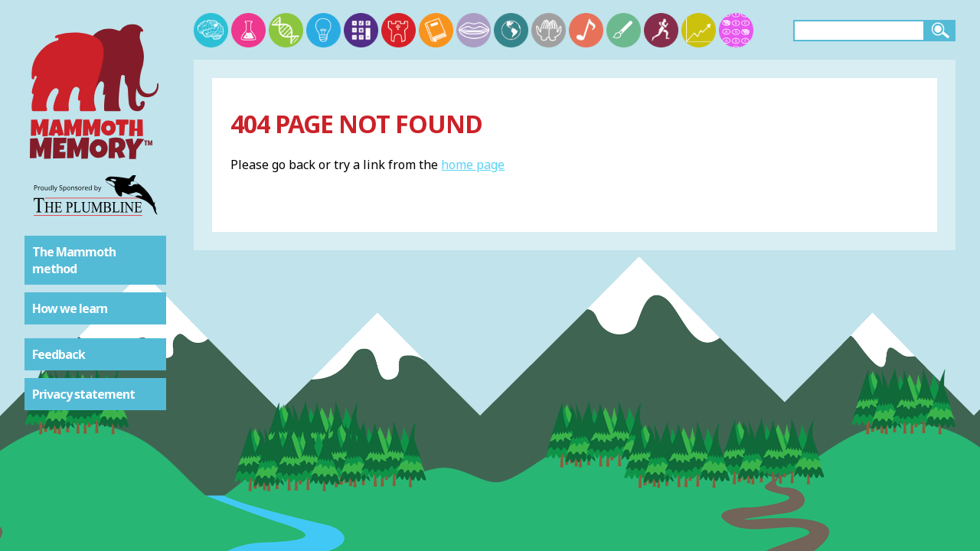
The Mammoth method (74, 260)
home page (473, 165)
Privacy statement (83, 394)
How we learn (70, 308)
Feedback (59, 354)
